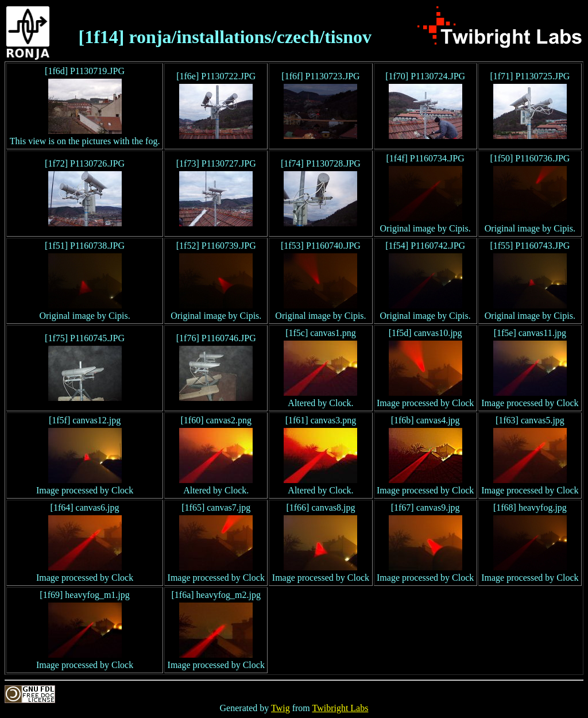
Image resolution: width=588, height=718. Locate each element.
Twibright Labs (340, 708)
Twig (281, 708)
